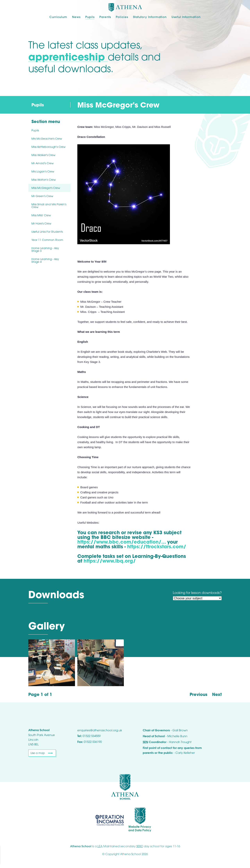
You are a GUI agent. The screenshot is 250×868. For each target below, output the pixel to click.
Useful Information (186, 17)
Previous (198, 694)
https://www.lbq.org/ (110, 561)
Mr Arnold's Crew (43, 163)
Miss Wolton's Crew (44, 180)
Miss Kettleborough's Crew (49, 147)
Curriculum (58, 17)
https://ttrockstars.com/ (157, 546)
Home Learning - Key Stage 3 (45, 249)
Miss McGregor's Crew (46, 188)
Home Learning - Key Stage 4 (45, 260)
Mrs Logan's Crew (43, 171)
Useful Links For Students (47, 232)
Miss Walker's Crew (43, 155)
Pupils (90, 17)
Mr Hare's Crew (41, 223)
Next (217, 694)
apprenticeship (68, 57)
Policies (122, 17)
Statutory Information (150, 17)
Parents (105, 17)
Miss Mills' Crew (41, 215)
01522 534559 (92, 736)
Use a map (38, 753)
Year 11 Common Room (47, 240)
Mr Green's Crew (42, 196)
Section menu (46, 122)
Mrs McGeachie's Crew (47, 139)
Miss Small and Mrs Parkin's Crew (49, 206)
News (76, 17)
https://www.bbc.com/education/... (122, 542)
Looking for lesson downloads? (197, 593)
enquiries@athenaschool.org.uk (100, 730)
